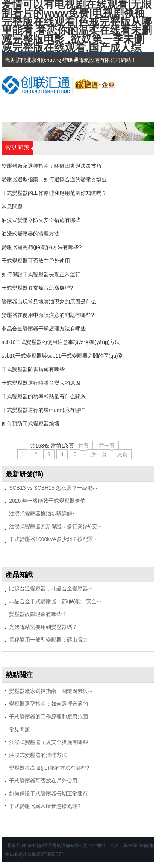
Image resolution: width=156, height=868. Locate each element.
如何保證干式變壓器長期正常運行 (41, 274)
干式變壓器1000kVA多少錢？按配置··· (53, 539)
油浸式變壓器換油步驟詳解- (42, 513)
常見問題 (12, 206)
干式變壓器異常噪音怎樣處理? (37, 288)
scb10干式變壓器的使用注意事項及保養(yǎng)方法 (61, 342)
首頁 (83, 446)
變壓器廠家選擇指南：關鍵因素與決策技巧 (51, 166)
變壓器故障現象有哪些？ (38, 614)
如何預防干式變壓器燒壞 (30, 423)
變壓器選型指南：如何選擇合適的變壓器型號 (54, 179)
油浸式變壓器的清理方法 (30, 234)
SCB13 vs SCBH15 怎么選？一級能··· (53, 488)
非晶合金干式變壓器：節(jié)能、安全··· (55, 601)
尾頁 (122, 454)
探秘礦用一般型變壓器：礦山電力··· (51, 640)
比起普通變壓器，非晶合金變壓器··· (51, 588)
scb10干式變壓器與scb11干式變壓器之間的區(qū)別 (62, 356)
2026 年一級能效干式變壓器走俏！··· (52, 501)
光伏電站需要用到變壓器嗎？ (43, 627)
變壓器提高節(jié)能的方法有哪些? (42, 247)
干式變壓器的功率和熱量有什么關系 (44, 396)
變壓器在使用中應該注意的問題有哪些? (48, 315)
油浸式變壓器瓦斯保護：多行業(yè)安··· (55, 526)
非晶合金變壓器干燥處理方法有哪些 (44, 329)
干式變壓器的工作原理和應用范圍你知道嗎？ (54, 193)
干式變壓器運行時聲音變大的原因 (41, 383)
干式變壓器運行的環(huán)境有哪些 (43, 410)
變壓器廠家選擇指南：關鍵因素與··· (51, 691)
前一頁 (107, 446)
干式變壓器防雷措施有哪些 (33, 369)
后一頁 (99, 454)
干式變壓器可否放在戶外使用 (36, 261)
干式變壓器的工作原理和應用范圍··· (51, 717)
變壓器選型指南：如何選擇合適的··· (51, 704)
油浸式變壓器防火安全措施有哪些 (41, 220)
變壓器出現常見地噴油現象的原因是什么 (49, 301)
